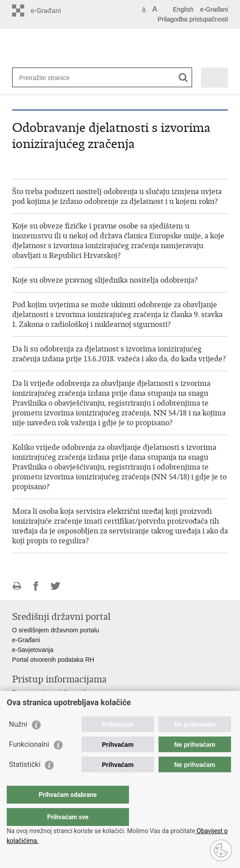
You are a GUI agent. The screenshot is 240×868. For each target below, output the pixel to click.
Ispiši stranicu (17, 586)
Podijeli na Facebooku (36, 586)
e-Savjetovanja (33, 650)
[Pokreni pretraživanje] (183, 78)
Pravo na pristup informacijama (55, 693)
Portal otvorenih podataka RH (53, 660)
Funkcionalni (29, 762)
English (183, 9)
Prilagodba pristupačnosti (193, 19)
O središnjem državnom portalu (56, 630)
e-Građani (214, 9)
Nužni (18, 742)
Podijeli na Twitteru (55, 586)
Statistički (25, 782)
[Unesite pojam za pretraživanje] (52, 78)
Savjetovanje (30, 703)
